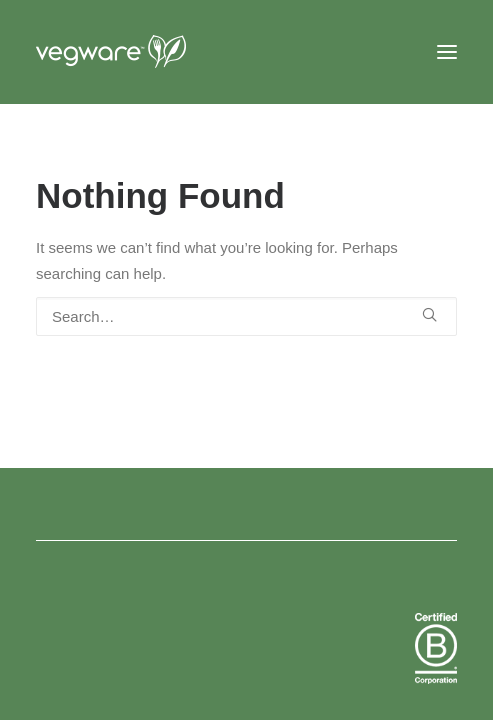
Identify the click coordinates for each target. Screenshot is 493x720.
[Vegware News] (149, 52)
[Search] (246, 316)
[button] (447, 52)
